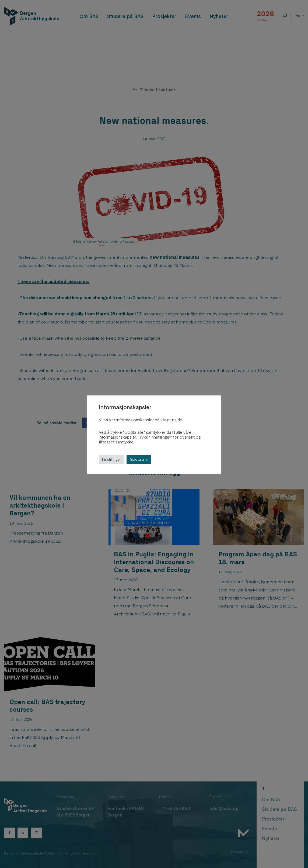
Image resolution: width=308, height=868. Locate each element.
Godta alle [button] (139, 459)
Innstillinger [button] (111, 459)
